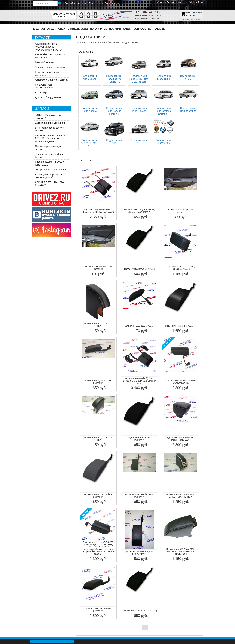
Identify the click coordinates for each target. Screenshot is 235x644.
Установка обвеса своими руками (50, 129)
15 (85, 160)
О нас (51, 29)
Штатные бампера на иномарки (47, 73)
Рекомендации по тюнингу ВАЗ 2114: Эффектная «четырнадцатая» (50, 138)
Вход (201, 2)
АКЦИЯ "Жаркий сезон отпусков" (48, 116)
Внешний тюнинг (45, 62)
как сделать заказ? (192, 20)
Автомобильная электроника (51, 80)
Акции (127, 29)
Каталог (42, 37)
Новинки (115, 29)
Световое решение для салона (48, 148)
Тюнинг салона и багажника (51, 67)
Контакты (182, 2)
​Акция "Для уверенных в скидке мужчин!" (49, 176)
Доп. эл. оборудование (48, 97)
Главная (39, 29)
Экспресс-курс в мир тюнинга (52, 170)
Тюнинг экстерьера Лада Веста (49, 155)
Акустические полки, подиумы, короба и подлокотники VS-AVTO (48, 47)
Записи (42, 109)
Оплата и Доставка (167, 2)
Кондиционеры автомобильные (44, 86)
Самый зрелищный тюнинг (50, 123)
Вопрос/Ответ (143, 29)
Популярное (99, 29)
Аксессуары (42, 92)
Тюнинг (81, 42)
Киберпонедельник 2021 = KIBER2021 (50, 163)
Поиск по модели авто (72, 29)
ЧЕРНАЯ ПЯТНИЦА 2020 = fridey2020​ (51, 184)
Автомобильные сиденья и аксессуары (50, 56)
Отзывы (161, 29)
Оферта (193, 2)
